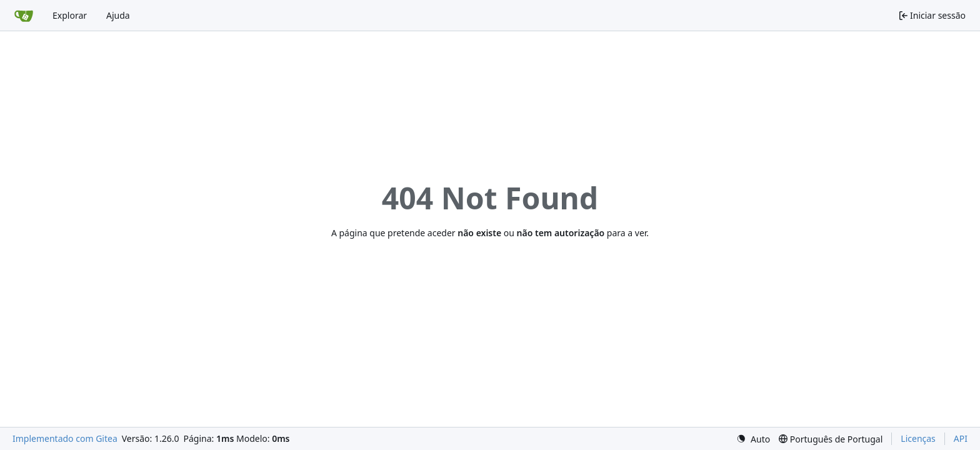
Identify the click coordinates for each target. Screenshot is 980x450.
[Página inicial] (24, 16)
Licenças (918, 438)
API (961, 438)
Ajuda (118, 15)
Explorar (70, 15)
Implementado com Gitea (65, 438)
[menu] (753, 439)
